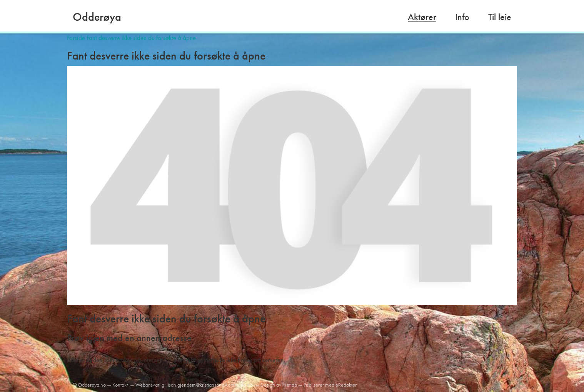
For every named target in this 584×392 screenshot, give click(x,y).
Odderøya (97, 17)
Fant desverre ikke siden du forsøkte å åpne (141, 38)
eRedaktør (346, 385)
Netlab (290, 385)
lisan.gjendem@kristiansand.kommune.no (210, 385)
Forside (76, 38)
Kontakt (120, 385)
